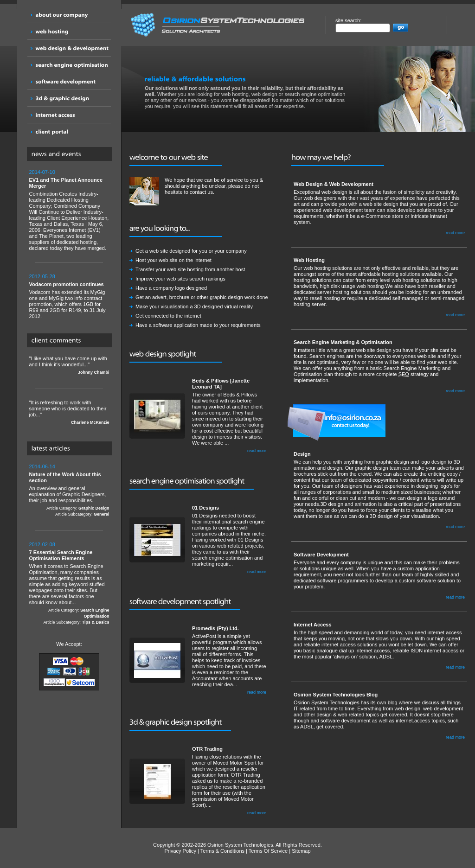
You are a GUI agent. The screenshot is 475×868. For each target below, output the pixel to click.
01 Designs (205, 508)
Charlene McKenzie (90, 422)
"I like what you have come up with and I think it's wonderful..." (69, 366)
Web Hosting (309, 260)
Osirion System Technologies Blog (336, 695)
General (102, 514)
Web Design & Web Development (334, 184)
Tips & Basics (96, 622)
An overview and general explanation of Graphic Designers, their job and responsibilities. (69, 491)
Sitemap (301, 851)
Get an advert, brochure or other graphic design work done (202, 297)
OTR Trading (207, 749)
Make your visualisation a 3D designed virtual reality (194, 306)
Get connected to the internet (168, 316)
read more (257, 451)
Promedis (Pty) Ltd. (215, 628)
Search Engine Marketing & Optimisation (343, 342)
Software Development (321, 555)
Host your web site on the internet (173, 260)
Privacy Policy (180, 851)
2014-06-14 (42, 466)
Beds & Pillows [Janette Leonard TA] (221, 384)
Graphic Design (94, 508)
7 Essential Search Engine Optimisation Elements (61, 555)
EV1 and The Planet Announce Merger (66, 183)
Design (302, 454)
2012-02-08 (42, 544)
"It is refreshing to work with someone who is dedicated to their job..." (69, 413)
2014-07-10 (42, 172)
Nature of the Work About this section (65, 477)
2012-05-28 (42, 276)
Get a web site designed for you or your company (191, 251)
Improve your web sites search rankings (180, 279)
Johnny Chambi (94, 372)
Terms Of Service (268, 851)
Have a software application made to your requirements (198, 325)
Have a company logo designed (171, 288)
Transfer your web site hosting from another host (190, 269)
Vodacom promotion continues (67, 284)
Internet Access (313, 625)
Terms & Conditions (222, 851)
